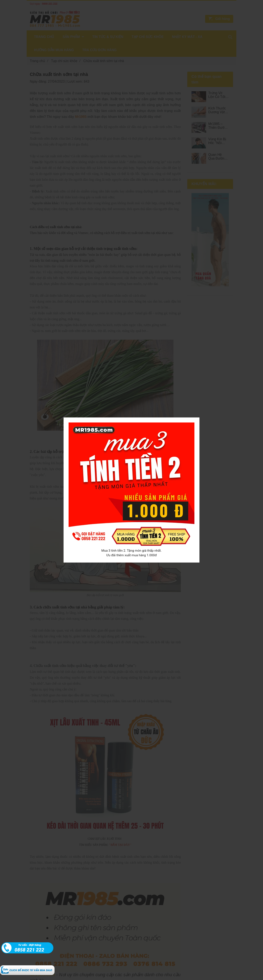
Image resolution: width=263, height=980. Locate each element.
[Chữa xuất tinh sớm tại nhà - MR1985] (27, 968)
